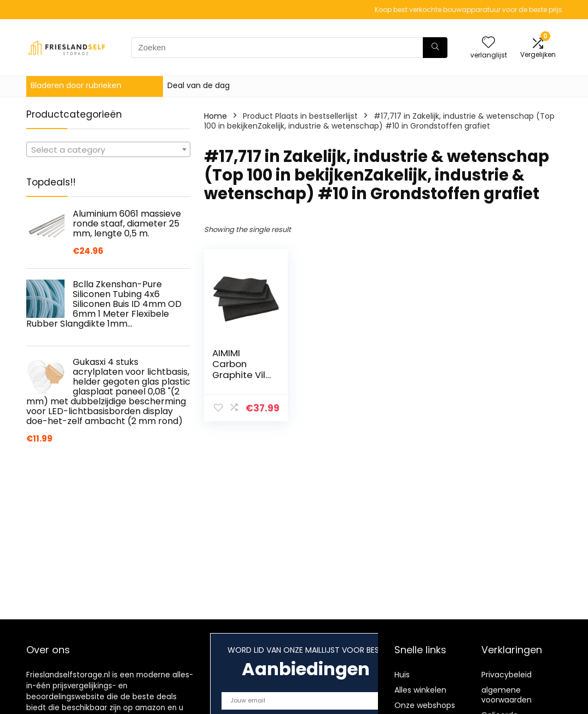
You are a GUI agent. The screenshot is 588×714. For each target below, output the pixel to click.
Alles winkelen (420, 690)
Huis (402, 675)
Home (216, 116)
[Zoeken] (435, 48)
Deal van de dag (199, 85)
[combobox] (108, 149)
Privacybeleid (507, 675)
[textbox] (108, 150)
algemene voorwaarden (507, 695)
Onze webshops (425, 705)
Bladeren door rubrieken (76, 85)
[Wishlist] (488, 43)
